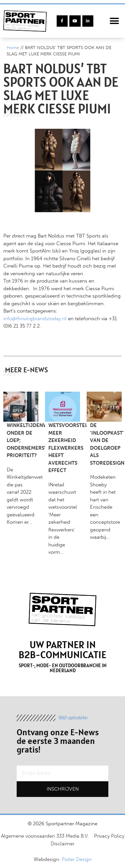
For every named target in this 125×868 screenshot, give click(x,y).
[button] (114, 21)
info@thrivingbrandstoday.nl (35, 319)
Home (13, 48)
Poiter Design (77, 859)
